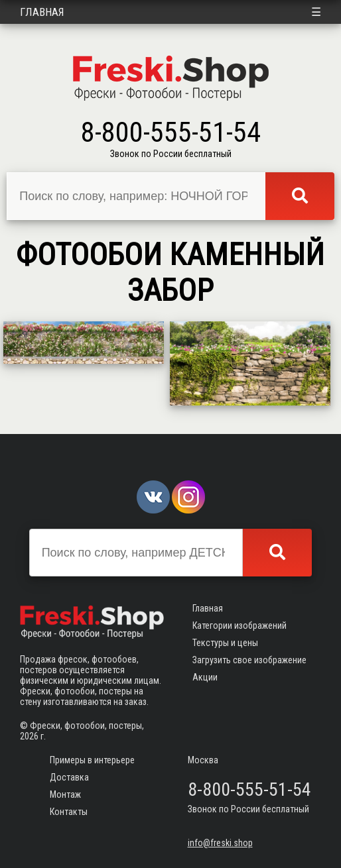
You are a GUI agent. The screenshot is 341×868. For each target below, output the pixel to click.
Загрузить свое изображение (249, 660)
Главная (42, 12)
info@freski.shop (220, 843)
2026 (29, 736)
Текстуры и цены (225, 643)
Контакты (69, 812)
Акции (205, 677)
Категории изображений (239, 625)
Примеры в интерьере (92, 760)
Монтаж (65, 794)
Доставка (69, 777)
